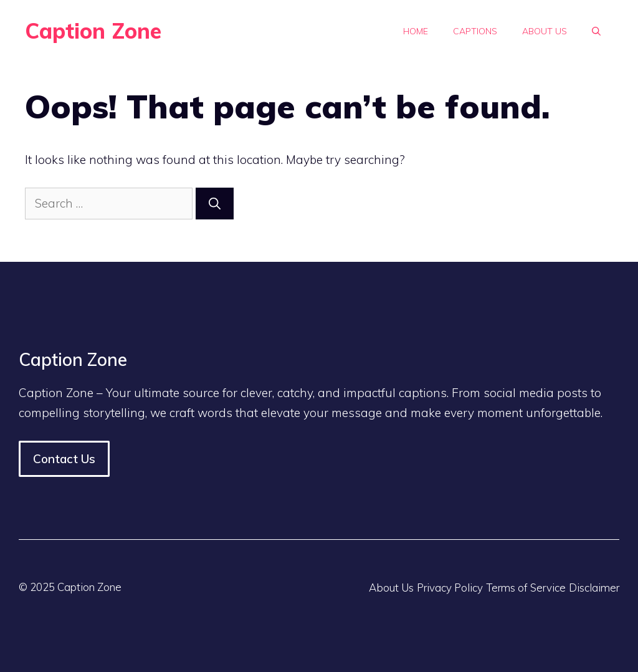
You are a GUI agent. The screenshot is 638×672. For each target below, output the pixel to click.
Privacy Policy (450, 588)
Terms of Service (526, 588)
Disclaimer (594, 588)
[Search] (215, 204)
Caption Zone (93, 31)
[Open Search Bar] (596, 31)
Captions (475, 31)
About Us (545, 31)
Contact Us (64, 459)
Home (416, 31)
